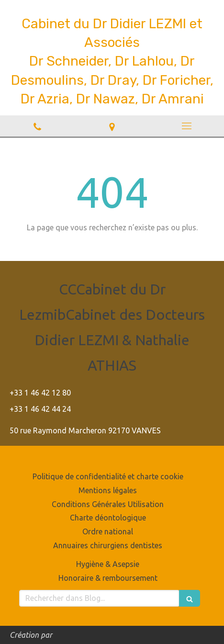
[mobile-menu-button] (187, 126)
